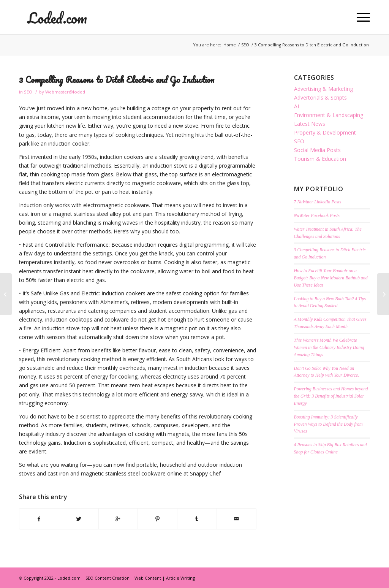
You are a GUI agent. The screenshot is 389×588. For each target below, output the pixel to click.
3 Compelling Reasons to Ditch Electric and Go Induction (117, 80)
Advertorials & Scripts (320, 97)
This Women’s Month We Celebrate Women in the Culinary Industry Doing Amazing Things (329, 347)
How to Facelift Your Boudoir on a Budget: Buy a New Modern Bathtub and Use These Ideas (331, 278)
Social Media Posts (317, 150)
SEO (245, 45)
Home (230, 45)
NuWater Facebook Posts (317, 216)
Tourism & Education (320, 159)
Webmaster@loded (65, 92)
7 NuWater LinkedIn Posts (318, 202)
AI (296, 106)
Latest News (310, 124)
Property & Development (325, 132)
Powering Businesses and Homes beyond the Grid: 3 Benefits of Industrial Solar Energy (331, 396)
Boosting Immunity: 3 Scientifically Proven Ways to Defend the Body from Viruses (328, 424)
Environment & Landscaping (329, 115)
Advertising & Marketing (323, 89)
